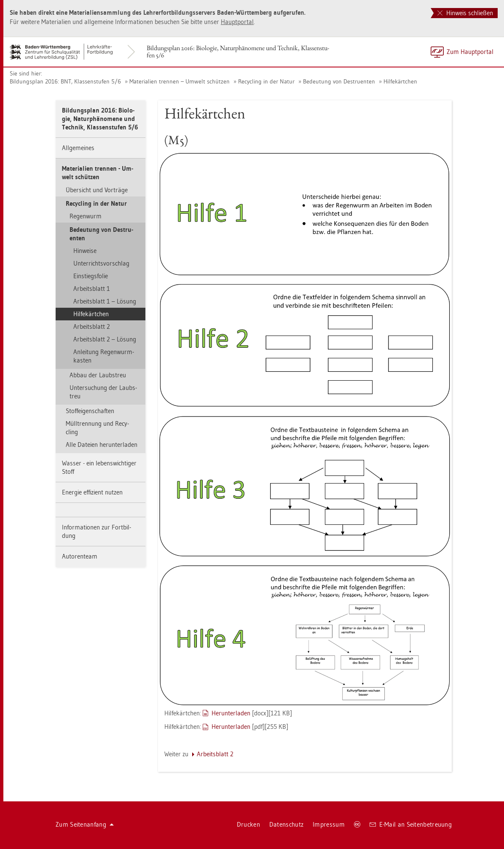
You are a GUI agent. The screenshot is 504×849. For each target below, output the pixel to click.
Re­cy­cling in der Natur (266, 81)
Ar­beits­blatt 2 (92, 326)
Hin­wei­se (85, 251)
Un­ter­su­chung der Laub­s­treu (103, 392)
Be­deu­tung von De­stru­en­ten (339, 81)
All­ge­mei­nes (78, 148)
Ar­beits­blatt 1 (92, 289)
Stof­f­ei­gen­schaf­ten (90, 411)
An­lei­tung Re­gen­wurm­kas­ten (104, 356)
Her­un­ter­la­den (231, 713)
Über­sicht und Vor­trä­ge (97, 190)
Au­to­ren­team (80, 556)
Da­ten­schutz (286, 824)
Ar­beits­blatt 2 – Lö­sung (105, 339)
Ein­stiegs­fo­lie (91, 276)
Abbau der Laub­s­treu (98, 375)
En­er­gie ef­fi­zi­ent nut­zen (92, 492)
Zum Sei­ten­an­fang (85, 824)
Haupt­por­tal (237, 22)
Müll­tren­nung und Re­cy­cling (97, 428)
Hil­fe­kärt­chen (400, 81)
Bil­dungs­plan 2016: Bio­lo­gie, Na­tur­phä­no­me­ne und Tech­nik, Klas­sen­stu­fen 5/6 (238, 51)
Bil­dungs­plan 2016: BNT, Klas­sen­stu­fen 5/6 (65, 81)
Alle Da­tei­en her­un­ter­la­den (102, 445)
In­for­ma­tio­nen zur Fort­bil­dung (97, 531)
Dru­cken (248, 824)
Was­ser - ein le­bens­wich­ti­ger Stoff (99, 467)
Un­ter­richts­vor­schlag (101, 263)
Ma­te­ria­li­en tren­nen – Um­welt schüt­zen (180, 81)
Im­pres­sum (329, 824)
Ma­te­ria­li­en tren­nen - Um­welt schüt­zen (98, 173)
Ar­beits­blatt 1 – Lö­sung (105, 301)
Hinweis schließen (465, 13)
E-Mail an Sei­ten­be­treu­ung (411, 824)
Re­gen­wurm (86, 216)
